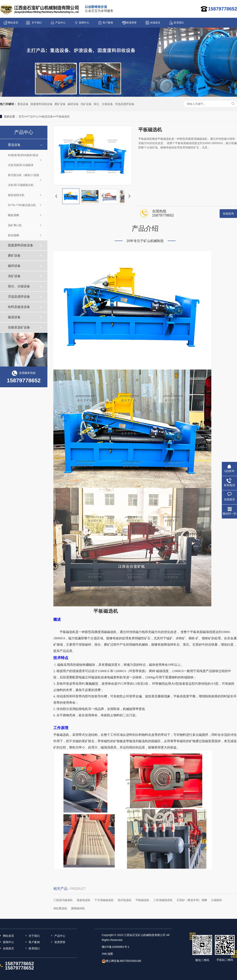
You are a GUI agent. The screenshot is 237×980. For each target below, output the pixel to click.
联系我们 (179, 23)
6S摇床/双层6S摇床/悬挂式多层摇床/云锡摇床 (23, 160)
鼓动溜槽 (13, 235)
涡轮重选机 (60, 908)
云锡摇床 (216, 900)
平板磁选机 (63, 116)
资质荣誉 (132, 23)
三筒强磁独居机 (163, 900)
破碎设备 (73, 104)
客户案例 (108, 23)
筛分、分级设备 (103, 104)
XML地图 (107, 954)
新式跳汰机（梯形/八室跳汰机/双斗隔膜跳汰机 (24, 180)
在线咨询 (228, 214)
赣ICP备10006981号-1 (116, 947)
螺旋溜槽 (13, 215)
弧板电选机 (84, 900)
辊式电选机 (125, 900)
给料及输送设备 (19, 307)
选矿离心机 (15, 225)
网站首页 (13, 23)
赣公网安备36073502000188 (123, 961)
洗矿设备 (86, 104)
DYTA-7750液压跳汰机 (22, 205)
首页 (21, 116)
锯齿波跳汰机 (16, 195)
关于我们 (37, 23)
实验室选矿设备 (19, 327)
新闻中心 (84, 23)
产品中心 (60, 23)
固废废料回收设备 (41, 104)
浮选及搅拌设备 (125, 104)
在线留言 (155, 23)
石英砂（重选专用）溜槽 (192, 900)
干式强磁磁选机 (104, 900)
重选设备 (23, 104)
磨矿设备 (60, 104)
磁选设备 (47, 116)
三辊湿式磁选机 (63, 900)
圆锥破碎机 (78, 908)
